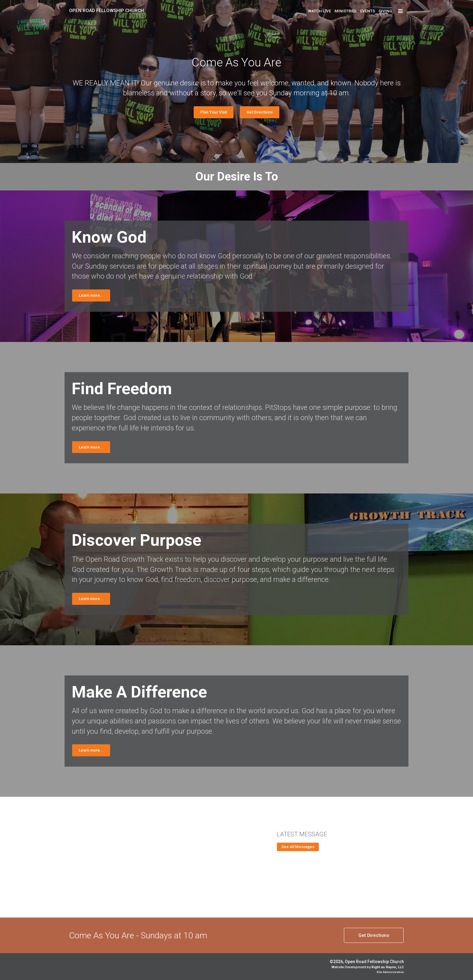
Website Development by (368, 967)
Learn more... (91, 295)
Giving (385, 11)
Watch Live (319, 11)
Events (368, 11)
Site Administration (390, 972)
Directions (374, 935)
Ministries (346, 11)
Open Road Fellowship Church (106, 11)
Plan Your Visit (214, 112)
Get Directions (260, 112)
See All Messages (298, 847)
